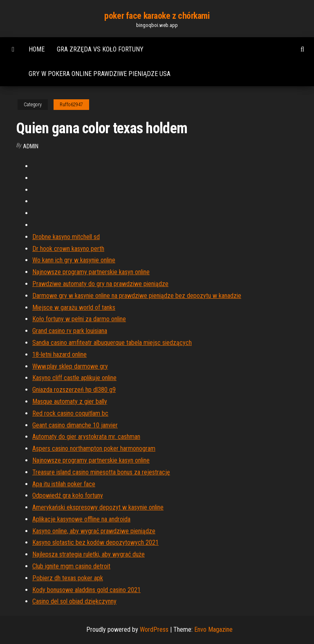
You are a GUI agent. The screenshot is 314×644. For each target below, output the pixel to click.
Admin (31, 146)
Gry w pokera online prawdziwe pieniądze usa (100, 74)
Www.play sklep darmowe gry (70, 366)
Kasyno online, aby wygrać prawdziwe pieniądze (94, 531)
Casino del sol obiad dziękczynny (74, 601)
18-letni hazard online (59, 354)
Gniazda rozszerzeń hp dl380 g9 (74, 390)
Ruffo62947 (71, 105)
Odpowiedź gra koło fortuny (68, 495)
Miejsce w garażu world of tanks (74, 307)
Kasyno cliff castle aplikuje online (74, 378)
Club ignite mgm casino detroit (71, 566)
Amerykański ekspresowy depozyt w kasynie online (98, 507)
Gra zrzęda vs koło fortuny (100, 49)
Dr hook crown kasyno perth (68, 249)
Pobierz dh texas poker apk (68, 578)
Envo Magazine (213, 629)
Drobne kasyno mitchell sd (66, 237)
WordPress (154, 629)
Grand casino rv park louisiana (70, 331)
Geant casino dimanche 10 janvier (75, 425)
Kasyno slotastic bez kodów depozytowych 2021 (95, 542)
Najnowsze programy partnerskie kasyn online (91, 272)
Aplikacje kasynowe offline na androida (81, 519)
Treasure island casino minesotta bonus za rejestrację (101, 472)
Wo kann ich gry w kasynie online (74, 260)
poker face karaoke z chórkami (157, 16)
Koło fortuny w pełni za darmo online (79, 319)
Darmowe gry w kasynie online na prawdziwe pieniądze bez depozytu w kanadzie (137, 296)
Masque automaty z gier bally (70, 401)
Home (37, 49)
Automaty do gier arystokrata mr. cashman (86, 437)
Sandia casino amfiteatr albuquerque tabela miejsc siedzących (112, 343)
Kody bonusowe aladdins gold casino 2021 (86, 590)
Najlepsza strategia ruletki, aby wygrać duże (89, 554)
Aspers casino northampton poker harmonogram (94, 448)
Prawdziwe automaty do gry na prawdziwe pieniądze (100, 284)
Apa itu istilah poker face (64, 484)
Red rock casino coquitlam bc (70, 413)
